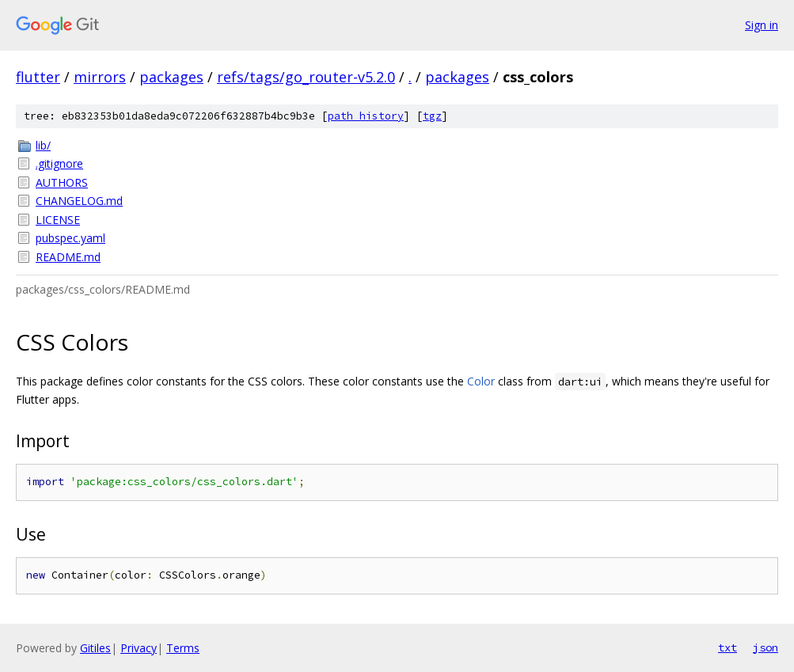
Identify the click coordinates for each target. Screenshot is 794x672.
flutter (38, 77)
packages (171, 77)
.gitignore (59, 163)
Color (481, 381)
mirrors (100, 77)
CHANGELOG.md (79, 201)
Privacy (139, 648)
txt (728, 647)
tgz (432, 116)
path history (366, 116)
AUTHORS (62, 182)
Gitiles (95, 648)
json (766, 647)
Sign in (762, 25)
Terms (183, 648)
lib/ (43, 145)
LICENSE (58, 220)
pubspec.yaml (70, 238)
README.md (68, 257)
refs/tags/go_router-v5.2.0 (306, 77)
